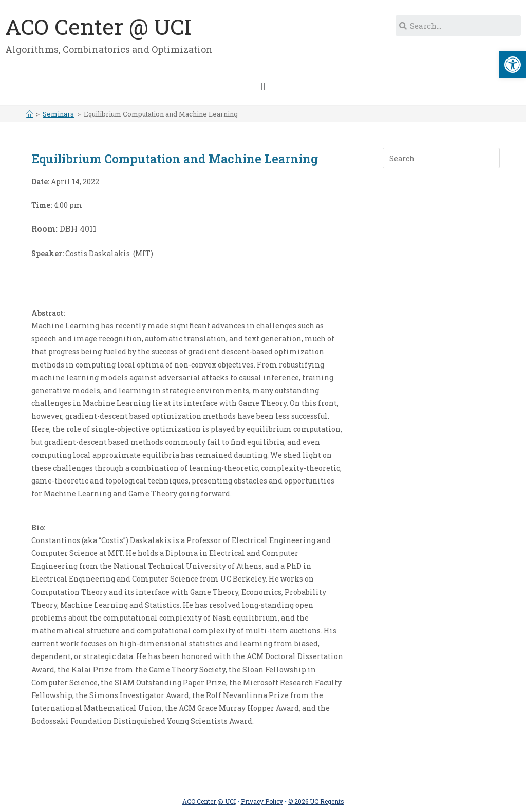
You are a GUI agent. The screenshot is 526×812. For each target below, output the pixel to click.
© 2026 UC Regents (316, 801)
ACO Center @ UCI (98, 26)
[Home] (30, 114)
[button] (263, 86)
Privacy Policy (262, 801)
